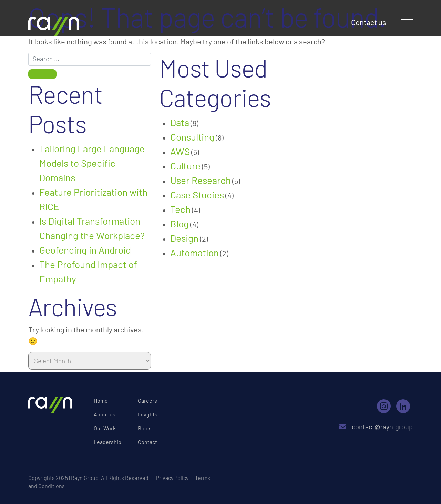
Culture (185, 166)
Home (101, 400)
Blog (180, 224)
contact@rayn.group (376, 426)
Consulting (192, 137)
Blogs (145, 428)
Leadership (107, 442)
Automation (194, 253)
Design (184, 238)
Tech (180, 209)
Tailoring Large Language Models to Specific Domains (92, 163)
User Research (201, 180)
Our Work (105, 428)
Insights (148, 414)
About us (105, 414)
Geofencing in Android (85, 250)
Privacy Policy (172, 478)
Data (180, 122)
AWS (180, 151)
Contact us (369, 22)
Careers (147, 400)
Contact (147, 442)
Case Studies (197, 195)
